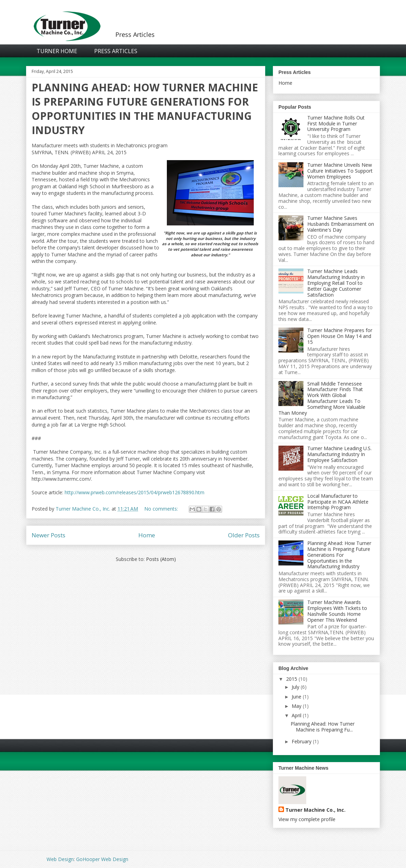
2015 (292, 679)
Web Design (60, 859)
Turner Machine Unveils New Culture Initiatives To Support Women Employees (340, 171)
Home (147, 535)
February (302, 741)
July (295, 687)
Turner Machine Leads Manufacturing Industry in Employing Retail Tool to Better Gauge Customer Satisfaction (336, 283)
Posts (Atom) (161, 559)
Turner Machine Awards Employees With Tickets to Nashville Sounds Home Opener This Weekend (337, 611)
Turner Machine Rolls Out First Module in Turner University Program (336, 123)
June (297, 697)
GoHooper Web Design (102, 859)
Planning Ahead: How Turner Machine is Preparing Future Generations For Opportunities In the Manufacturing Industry (145, 109)
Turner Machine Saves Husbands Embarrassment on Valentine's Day (341, 224)
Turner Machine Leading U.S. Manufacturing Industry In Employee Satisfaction (339, 454)
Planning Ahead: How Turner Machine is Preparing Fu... (323, 727)
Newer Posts (48, 535)
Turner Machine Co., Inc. (315, 810)
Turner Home (57, 51)
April (297, 715)
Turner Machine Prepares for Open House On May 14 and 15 (340, 336)
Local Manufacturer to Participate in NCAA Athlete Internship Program (338, 502)
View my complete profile (307, 819)
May (297, 706)
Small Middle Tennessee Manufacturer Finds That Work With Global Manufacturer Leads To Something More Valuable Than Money (322, 398)
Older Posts (244, 535)
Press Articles (116, 51)
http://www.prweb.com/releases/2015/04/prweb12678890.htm (135, 492)
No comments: (162, 509)
